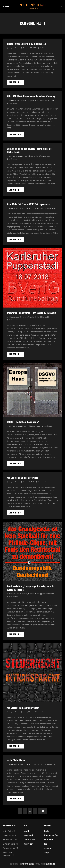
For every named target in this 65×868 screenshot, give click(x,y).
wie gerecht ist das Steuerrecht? (23, 708)
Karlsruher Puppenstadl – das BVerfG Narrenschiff (31, 313)
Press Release (28, 156)
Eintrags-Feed (28, 835)
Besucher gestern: (9, 848)
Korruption (23, 100)
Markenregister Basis (51, 835)
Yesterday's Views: (9, 844)
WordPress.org (29, 844)
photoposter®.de (28, 864)
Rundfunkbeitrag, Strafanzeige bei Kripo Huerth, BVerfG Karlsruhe (30, 588)
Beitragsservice (14, 100)
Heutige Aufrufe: (9, 835)
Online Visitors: (8, 831)
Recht (17, 48)
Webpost (47, 852)
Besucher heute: (9, 839)
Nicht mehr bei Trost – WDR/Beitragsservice (28, 204)
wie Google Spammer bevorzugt (22, 478)
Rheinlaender (44, 48)
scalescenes (48, 848)
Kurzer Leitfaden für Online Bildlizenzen (26, 44)
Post (46, 844)
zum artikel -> (17, 83)
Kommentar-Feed (29, 839)
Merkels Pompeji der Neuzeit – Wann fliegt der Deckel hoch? (30, 150)
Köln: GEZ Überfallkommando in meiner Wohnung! (31, 96)
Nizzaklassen (48, 839)
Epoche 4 (47, 831)
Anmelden (27, 831)
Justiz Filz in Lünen (16, 760)
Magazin (11, 48)
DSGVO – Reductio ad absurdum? (23, 422)
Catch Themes (50, 864)
